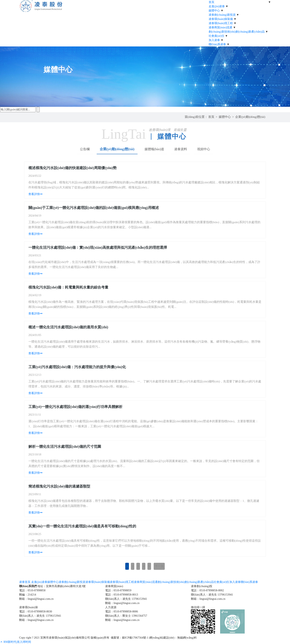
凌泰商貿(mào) (114, 586)
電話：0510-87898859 (118, 590)
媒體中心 (225, 117)
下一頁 (159, 566)
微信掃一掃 (198, 607)
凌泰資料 (181, 149)
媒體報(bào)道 (154, 149)
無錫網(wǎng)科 (187, 638)
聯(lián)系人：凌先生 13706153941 (126, 599)
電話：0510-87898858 (32, 590)
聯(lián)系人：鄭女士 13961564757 (126, 616)
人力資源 (111, 607)
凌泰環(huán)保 (28, 607)
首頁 (211, 117)
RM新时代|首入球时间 (17, 642)
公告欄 (85, 149)
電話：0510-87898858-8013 (122, 595)
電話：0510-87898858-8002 (207, 590)
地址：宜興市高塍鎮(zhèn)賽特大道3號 (62, 586)
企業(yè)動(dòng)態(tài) (250, 117)
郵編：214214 (28, 595)
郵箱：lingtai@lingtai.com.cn (36, 599)
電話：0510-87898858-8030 (36, 612)
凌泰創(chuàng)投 (202, 586)
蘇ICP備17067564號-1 (135, 638)
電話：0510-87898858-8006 (122, 612)
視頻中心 (204, 149)
